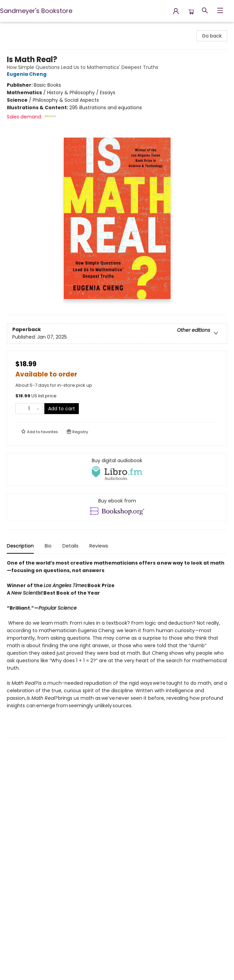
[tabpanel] (117, 648)
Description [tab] (20, 546)
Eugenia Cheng (28, 74)
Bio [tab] (48, 546)
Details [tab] (70, 546)
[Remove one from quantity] (20, 409)
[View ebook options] (117, 507)
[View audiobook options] (117, 469)
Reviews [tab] (99, 546)
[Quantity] (29, 409)
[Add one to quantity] (38, 409)
